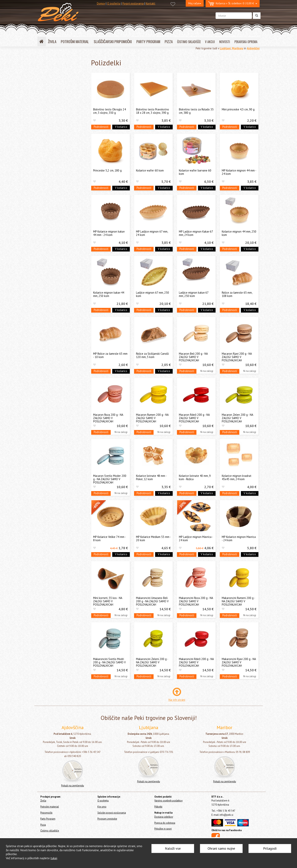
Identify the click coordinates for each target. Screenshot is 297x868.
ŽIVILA (52, 41)
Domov (101, 3)
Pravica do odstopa (165, 823)
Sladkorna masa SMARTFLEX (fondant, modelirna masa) (59, 97)
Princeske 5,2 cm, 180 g (107, 170)
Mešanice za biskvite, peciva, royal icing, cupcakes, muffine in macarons (63, 147)
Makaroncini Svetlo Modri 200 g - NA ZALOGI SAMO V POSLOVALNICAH (109, 662)
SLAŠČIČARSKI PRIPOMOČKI (113, 41)
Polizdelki (49, 187)
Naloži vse (173, 848)
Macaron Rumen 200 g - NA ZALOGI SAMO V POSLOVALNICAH (152, 418)
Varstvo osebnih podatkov (168, 801)
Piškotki (158, 807)
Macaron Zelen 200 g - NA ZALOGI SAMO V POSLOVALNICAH (237, 418)
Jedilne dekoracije (53, 131)
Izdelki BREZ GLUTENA (56, 181)
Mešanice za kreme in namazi (60, 137)
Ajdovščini (253, 48)
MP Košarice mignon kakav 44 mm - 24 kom (109, 233)
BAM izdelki (49, 125)
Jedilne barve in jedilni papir (59, 79)
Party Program (47, 206)
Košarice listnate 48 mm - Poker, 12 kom (151, 477)
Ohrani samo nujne (221, 848)
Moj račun (195, 3)
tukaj (54, 858)
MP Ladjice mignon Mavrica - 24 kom (196, 538)
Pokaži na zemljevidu (73, 786)
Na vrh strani (177, 700)
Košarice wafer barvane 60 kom (195, 172)
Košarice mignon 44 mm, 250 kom (239, 233)
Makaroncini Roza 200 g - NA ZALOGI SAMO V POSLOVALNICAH (196, 601)
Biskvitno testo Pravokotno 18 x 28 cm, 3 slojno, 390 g (152, 111)
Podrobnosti (101, 127)
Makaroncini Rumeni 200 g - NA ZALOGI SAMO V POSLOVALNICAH (238, 601)
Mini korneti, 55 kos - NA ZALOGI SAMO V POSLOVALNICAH (108, 601)
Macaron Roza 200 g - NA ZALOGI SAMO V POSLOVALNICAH (108, 418)
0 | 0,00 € (233, 4)
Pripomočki (45, 201)
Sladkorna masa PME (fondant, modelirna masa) (61, 107)
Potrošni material (49, 196)
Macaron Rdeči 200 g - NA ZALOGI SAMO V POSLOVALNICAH (194, 418)
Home (45, 59)
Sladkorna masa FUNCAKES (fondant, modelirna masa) (59, 87)
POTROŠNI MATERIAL (75, 41)
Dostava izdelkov (164, 817)
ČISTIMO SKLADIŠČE (189, 42)
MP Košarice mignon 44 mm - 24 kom (239, 172)
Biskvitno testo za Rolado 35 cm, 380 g (196, 111)
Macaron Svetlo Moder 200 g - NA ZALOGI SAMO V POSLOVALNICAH (110, 479)
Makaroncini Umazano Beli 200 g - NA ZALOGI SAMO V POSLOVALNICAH (152, 601)
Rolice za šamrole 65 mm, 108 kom (237, 294)
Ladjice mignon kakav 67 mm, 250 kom (194, 294)
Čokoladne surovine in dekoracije (63, 163)
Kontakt (151, 3)
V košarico (121, 127)
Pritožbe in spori (163, 829)
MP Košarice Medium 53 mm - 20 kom (153, 538)
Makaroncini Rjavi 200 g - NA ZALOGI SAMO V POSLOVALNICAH (239, 662)
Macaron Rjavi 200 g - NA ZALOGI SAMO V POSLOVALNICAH (237, 357)
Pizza (42, 212)
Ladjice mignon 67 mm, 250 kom (152, 294)
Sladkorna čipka (52, 169)
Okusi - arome (51, 157)
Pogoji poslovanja (133, 3)
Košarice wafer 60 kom (150, 170)
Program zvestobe (107, 819)
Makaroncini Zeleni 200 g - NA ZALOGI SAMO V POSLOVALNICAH (152, 662)
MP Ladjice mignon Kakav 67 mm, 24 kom (196, 233)
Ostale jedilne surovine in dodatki (63, 175)
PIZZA (169, 41)
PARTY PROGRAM (148, 41)
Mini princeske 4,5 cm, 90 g (238, 109)
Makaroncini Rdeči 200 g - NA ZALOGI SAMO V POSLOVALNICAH (196, 662)
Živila (42, 68)
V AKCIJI (210, 42)
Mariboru (238, 48)
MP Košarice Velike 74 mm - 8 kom (109, 538)
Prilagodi (270, 848)
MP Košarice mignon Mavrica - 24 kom (239, 538)
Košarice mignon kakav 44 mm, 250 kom (109, 294)
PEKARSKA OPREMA (246, 42)
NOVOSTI (225, 42)
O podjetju (114, 3)
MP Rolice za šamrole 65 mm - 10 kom (110, 355)
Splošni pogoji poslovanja (112, 813)
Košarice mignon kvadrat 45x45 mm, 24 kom (237, 477)
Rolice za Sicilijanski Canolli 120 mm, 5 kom (152, 355)
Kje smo (102, 807)
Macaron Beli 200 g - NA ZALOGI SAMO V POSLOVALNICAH (193, 357)
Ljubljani (225, 48)
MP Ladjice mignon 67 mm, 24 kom (152, 233)
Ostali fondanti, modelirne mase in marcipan (63, 117)
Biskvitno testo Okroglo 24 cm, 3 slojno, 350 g (110, 111)
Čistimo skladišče (49, 217)
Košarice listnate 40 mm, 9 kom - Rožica (195, 477)
